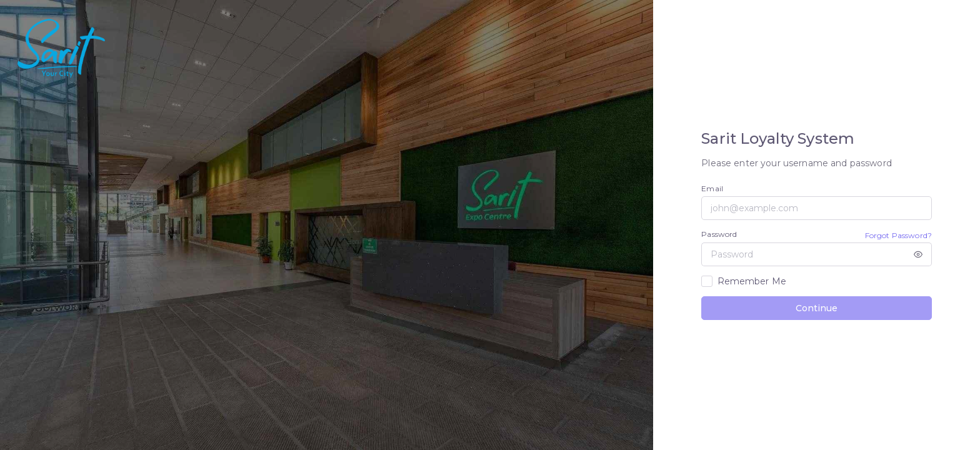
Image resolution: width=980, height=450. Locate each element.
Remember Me (752, 281)
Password (719, 234)
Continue (817, 308)
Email (712, 188)
